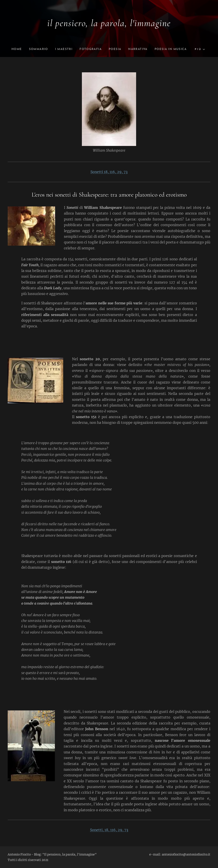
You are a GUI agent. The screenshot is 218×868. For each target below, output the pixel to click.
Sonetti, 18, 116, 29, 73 (109, 830)
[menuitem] (32, 49)
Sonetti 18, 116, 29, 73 (109, 172)
